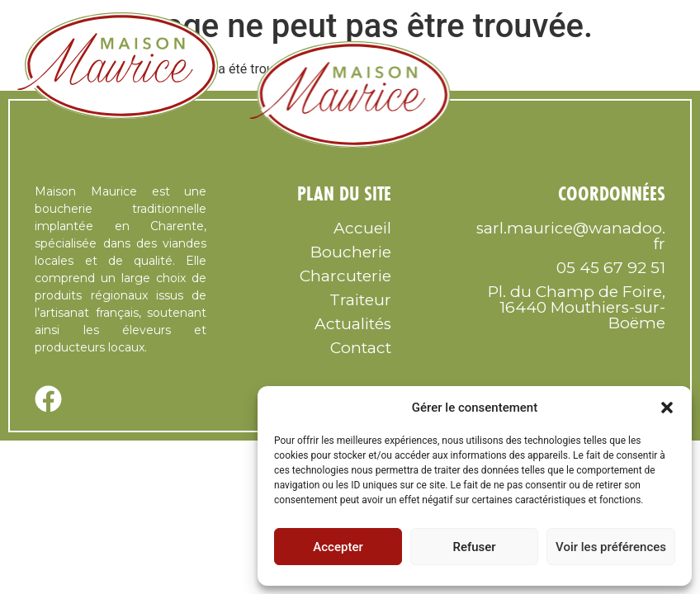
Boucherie (351, 252)
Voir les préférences (611, 547)
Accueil (362, 228)
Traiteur (360, 300)
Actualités (353, 324)
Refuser (474, 547)
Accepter (338, 547)
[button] (667, 408)
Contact (361, 348)
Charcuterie (345, 276)
